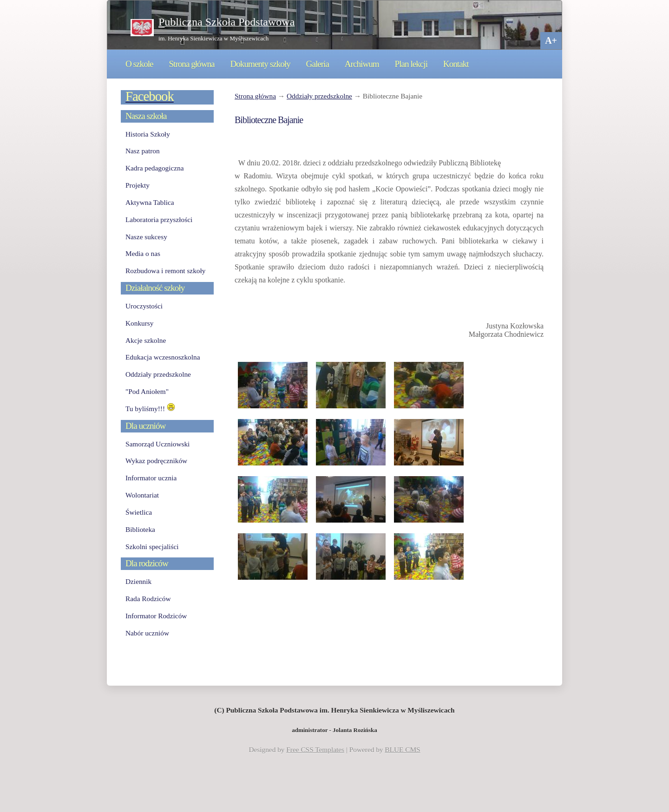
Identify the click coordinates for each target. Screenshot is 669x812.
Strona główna (191, 64)
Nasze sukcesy (146, 237)
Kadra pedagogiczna (155, 168)
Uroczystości (144, 306)
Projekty (138, 185)
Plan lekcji (411, 64)
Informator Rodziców (156, 616)
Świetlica (139, 512)
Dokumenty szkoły (260, 64)
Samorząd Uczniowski (157, 444)
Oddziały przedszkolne (319, 96)
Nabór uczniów (147, 633)
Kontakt (456, 64)
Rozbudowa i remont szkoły (165, 271)
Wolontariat (142, 495)
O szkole (139, 64)
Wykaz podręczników (156, 461)
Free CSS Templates (315, 750)
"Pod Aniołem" (147, 391)
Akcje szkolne (146, 340)
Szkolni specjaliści (152, 547)
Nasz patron (143, 151)
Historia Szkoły (148, 134)
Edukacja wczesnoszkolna (163, 357)
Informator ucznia (151, 478)
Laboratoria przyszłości (159, 219)
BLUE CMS (402, 750)
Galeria (318, 64)
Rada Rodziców (148, 599)
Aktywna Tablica (150, 202)
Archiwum (362, 64)
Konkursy (139, 323)
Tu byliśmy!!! (150, 409)
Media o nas (143, 253)
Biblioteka (140, 529)
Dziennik (138, 581)
